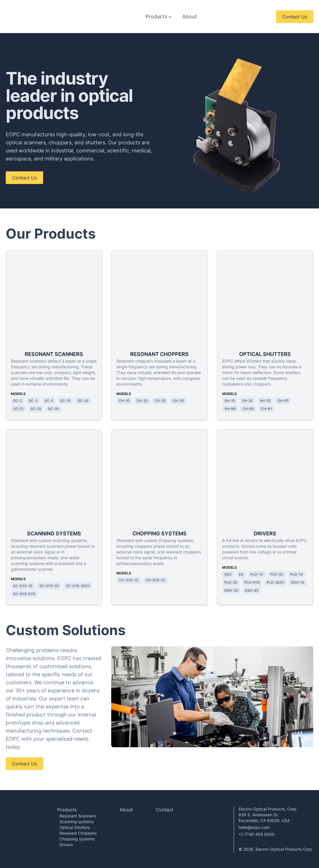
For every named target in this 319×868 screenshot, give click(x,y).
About (190, 16)
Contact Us (295, 16)
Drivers (66, 844)
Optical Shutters (75, 827)
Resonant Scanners (78, 816)
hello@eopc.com (254, 827)
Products (67, 809)
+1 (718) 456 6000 (256, 834)
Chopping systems (77, 839)
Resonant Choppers (78, 833)
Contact (165, 809)
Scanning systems (77, 821)
